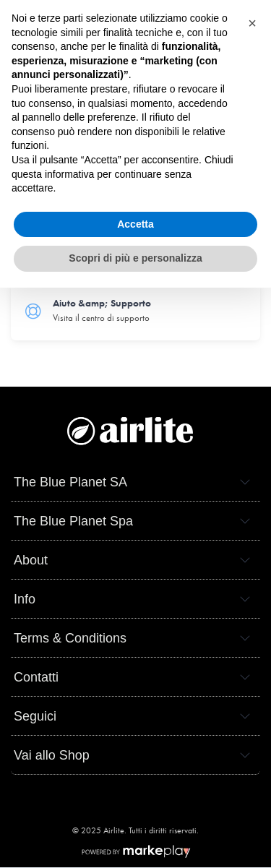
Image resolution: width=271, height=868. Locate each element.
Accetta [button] (135, 224)
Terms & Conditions (70, 638)
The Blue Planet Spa (73, 521)
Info (25, 599)
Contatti (36, 677)
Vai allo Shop (52, 755)
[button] (252, 23)
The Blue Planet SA (70, 482)
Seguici (35, 716)
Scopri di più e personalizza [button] (135, 258)
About (31, 560)
